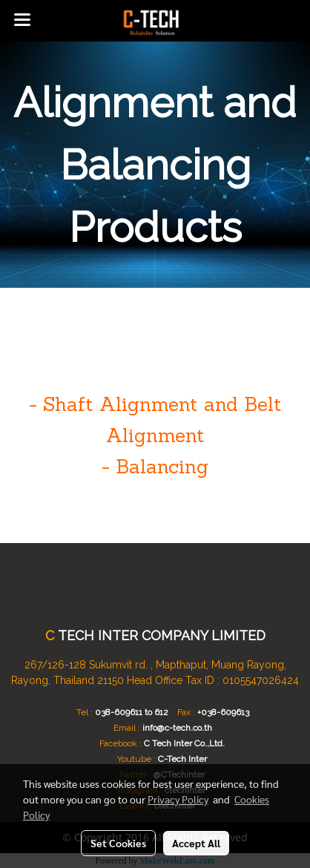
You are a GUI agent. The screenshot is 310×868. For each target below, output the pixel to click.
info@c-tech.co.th (177, 728)
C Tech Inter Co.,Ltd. (184, 743)
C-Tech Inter (182, 759)
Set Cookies (118, 843)
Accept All (196, 843)
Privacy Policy (178, 799)
